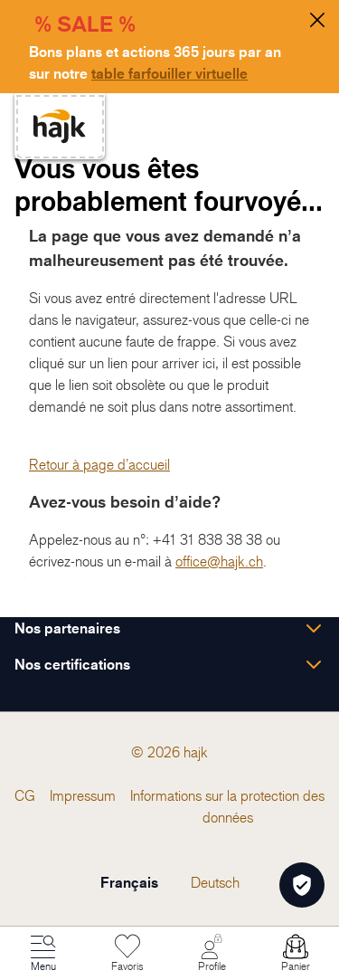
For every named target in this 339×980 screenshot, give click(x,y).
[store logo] (60, 126)
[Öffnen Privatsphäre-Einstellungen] (302, 885)
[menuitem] (25, 795)
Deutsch (215, 882)
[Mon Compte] (212, 954)
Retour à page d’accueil (99, 464)
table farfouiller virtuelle (169, 73)
